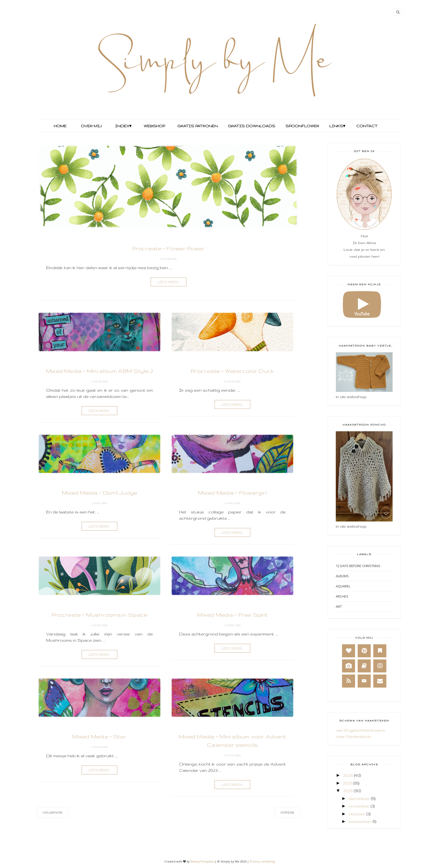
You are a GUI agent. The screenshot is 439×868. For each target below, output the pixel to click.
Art (339, 606)
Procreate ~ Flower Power (168, 248)
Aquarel (343, 586)
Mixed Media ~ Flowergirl (232, 493)
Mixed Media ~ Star (99, 736)
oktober (357, 814)
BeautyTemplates (203, 861)
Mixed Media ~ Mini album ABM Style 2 (99, 371)
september (360, 821)
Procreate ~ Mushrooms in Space (99, 615)
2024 (348, 791)
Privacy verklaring (262, 861)
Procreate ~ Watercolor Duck (232, 371)
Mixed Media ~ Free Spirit (232, 615)
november (359, 806)
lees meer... (169, 282)
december (359, 799)
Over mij (91, 126)
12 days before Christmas (358, 566)
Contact (367, 126)
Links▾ (337, 126)
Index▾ (123, 126)
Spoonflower (302, 126)
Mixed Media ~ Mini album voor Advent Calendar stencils (232, 741)
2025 (348, 783)
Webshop (154, 126)
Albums (342, 576)
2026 (348, 775)
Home (60, 126)
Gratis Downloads (251, 126)
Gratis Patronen (197, 126)
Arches (342, 596)
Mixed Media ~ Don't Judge (99, 493)
